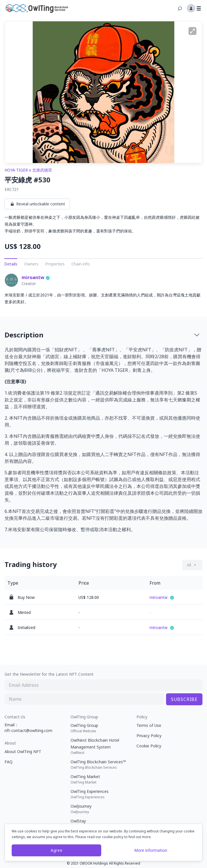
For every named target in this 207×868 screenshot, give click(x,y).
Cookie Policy (149, 746)
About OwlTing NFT (23, 751)
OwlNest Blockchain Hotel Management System (101, 746)
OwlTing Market (101, 779)
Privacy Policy (149, 736)
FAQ (9, 762)
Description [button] (102, 335)
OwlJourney (101, 809)
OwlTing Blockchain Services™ (101, 764)
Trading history (31, 564)
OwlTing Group (101, 728)
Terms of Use (149, 725)
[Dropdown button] (192, 565)
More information (151, 850)
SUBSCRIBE (184, 699)
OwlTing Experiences (101, 794)
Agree (57, 850)
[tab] (103, 335)
